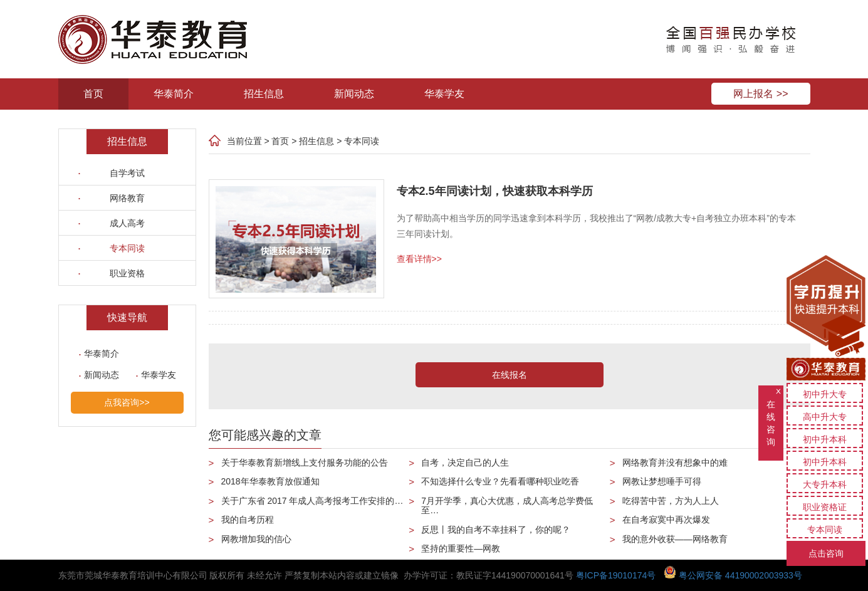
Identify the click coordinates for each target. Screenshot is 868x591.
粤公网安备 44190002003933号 (733, 575)
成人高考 (127, 223)
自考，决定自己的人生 (465, 463)
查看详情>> (419, 259)
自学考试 (127, 173)
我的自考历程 (248, 520)
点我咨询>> (127, 402)
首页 (93, 94)
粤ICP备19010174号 (616, 575)
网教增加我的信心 (256, 539)
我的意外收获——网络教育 (675, 539)
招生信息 (264, 94)
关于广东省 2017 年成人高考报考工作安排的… (312, 501)
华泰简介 (174, 94)
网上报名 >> (761, 94)
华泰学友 (444, 94)
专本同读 (127, 248)
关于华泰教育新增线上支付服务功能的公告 (305, 463)
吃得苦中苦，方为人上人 (671, 501)
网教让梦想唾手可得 (662, 481)
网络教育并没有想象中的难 (675, 463)
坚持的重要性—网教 (461, 548)
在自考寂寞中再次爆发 (666, 520)
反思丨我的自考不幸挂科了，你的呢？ (496, 530)
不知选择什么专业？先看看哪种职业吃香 (500, 481)
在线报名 (510, 375)
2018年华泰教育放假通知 (270, 481)
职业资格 (127, 273)
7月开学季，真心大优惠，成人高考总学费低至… (507, 505)
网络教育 (127, 198)
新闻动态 (354, 94)
